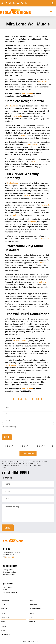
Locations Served (9, 592)
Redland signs (13, 106)
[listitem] (28, 554)
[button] (53, 3)
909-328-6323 (27, 94)
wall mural (23, 135)
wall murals (43, 82)
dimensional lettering (21, 341)
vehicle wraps (10, 365)
